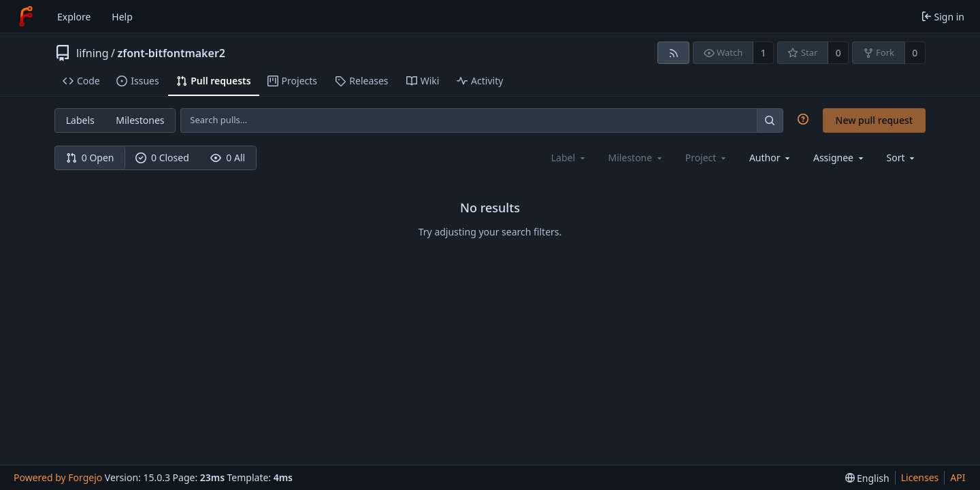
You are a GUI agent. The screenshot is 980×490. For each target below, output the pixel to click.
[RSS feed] (673, 53)
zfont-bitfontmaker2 (171, 53)
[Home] (26, 16)
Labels (80, 120)
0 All (228, 158)
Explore (74, 17)
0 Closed (162, 158)
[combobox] (771, 158)
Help (122, 17)
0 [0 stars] (838, 53)
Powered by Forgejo (58, 477)
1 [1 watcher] (764, 53)
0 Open (90, 158)
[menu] (902, 158)
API (958, 477)
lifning (93, 53)
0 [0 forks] (915, 53)
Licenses (920, 477)
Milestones (140, 120)
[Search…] (770, 120)
